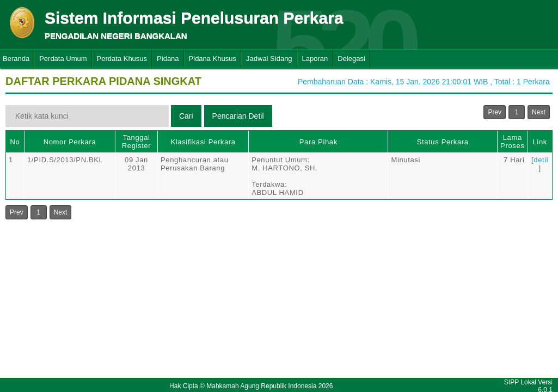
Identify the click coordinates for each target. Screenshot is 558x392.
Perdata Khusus (122, 59)
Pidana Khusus (213, 59)
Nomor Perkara (70, 142)
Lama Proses (512, 142)
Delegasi (351, 59)
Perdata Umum (63, 59)
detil (541, 160)
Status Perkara (443, 142)
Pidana (168, 59)
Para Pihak (318, 142)
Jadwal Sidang (269, 59)
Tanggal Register (137, 142)
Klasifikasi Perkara (203, 142)
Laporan (315, 59)
